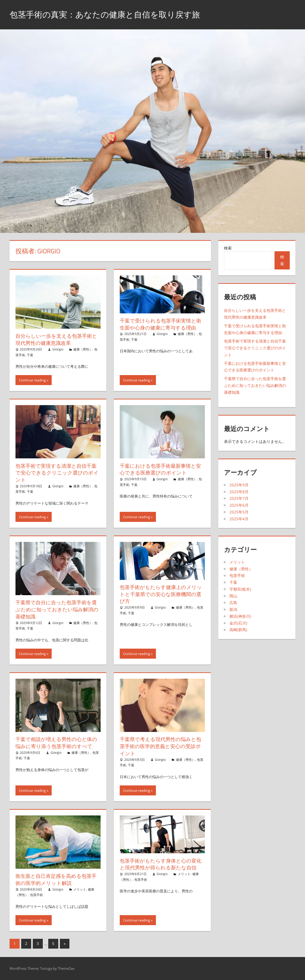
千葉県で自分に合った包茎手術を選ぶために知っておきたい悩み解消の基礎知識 (57, 609)
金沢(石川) (238, 623)
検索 (228, 248)
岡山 (233, 596)
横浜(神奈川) (240, 616)
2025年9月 (239, 485)
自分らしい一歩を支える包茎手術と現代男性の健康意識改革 (56, 339)
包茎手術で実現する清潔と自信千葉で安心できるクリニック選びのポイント (57, 473)
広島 (233, 603)
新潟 (233, 609)
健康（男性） (83, 349)
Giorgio (58, 349)
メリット (80, 889)
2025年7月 (239, 498)
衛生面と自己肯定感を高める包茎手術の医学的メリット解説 (56, 880)
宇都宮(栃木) (240, 589)
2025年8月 (239, 492)
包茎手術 (36, 895)
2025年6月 (239, 505)
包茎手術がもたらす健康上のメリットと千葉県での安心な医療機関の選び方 (161, 594)
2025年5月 (239, 512)
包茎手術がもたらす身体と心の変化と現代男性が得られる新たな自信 (161, 864)
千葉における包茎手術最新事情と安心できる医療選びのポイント (160, 469)
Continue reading (32, 380)
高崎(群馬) (238, 630)
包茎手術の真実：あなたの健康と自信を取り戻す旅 (105, 14)
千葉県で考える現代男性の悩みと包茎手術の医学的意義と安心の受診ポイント (160, 746)
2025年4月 (239, 519)
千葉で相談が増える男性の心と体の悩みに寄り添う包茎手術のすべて (56, 743)
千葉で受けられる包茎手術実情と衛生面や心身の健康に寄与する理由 (160, 324)
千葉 (30, 355)
